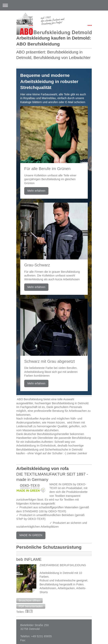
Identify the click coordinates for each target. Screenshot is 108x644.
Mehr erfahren (36, 191)
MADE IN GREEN (31, 535)
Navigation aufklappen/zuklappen (54, 5)
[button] (29, 600)
